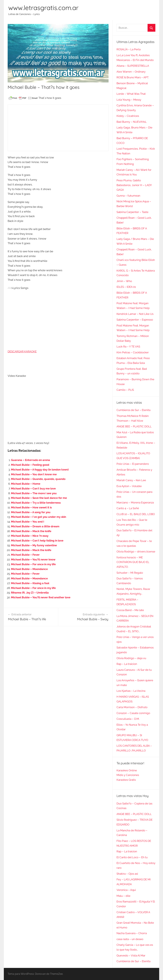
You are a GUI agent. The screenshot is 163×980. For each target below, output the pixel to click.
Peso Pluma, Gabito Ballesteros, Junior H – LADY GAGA (134, 185)
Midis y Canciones (128, 775)
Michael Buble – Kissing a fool (30, 583)
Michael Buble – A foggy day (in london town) (40, 470)
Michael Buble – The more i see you (34, 493)
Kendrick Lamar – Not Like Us (135, 314)
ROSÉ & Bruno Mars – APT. (133, 77)
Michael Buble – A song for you (31, 512)
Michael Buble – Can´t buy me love (33, 488)
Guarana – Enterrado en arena (30, 460)
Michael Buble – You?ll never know (33, 559)
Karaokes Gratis (126, 780)
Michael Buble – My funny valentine (34, 545)
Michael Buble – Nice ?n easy (30, 536)
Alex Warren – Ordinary (131, 72)
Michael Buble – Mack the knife (31, 531)
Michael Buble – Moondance (29, 569)
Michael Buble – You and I (28, 522)
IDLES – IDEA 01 (126, 287)
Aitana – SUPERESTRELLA (133, 66)
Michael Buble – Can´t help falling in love (37, 541)
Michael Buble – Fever (25, 555)
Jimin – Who (124, 281)
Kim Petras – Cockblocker (133, 352)
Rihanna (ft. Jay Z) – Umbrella (30, 593)
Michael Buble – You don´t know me (34, 474)
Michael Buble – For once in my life (33, 564)
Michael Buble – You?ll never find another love (41, 597)
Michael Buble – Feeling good (30, 465)
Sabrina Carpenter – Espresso (135, 320)
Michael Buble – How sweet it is (31, 507)
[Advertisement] (58, 128)
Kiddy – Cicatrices (128, 116)
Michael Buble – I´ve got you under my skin (39, 517)
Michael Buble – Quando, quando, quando (38, 479)
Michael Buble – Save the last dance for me (39, 498)
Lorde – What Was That (131, 94)
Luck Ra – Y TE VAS (128, 347)
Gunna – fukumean (128, 196)
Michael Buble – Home (26, 484)
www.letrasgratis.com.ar (43, 8)
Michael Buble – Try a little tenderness (36, 503)
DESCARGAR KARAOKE (22, 351)
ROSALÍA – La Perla (129, 49)
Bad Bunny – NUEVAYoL (132, 122)
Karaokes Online (127, 770)
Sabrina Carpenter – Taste (132, 212)
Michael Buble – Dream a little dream (35, 526)
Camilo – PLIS (125, 390)
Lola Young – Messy (129, 100)
